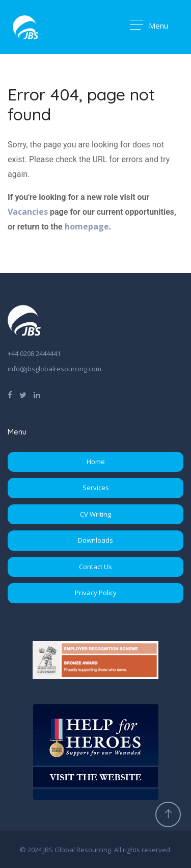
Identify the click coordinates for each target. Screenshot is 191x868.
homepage (87, 226)
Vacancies (28, 212)
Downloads (95, 540)
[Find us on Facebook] (10, 394)
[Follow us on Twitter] (23, 394)
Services (96, 488)
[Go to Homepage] (25, 27)
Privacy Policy (96, 593)
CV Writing (95, 514)
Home (96, 462)
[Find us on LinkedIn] (37, 394)
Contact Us (95, 567)
